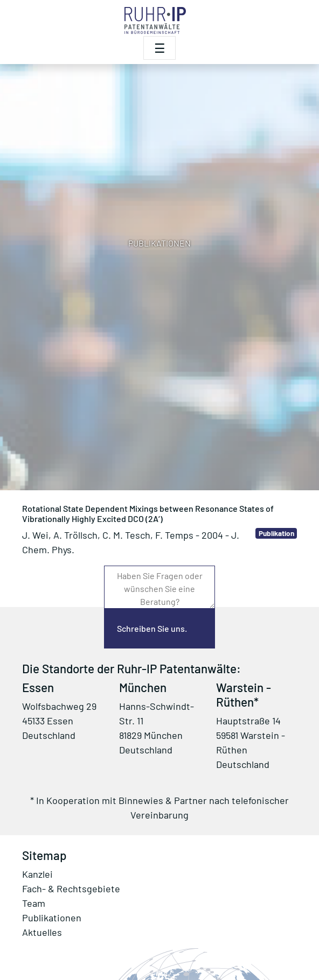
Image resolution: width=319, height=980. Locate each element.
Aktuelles (42, 932)
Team (34, 903)
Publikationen (52, 918)
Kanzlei (37, 874)
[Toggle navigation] (159, 48)
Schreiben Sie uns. (152, 628)
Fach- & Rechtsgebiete (71, 889)
